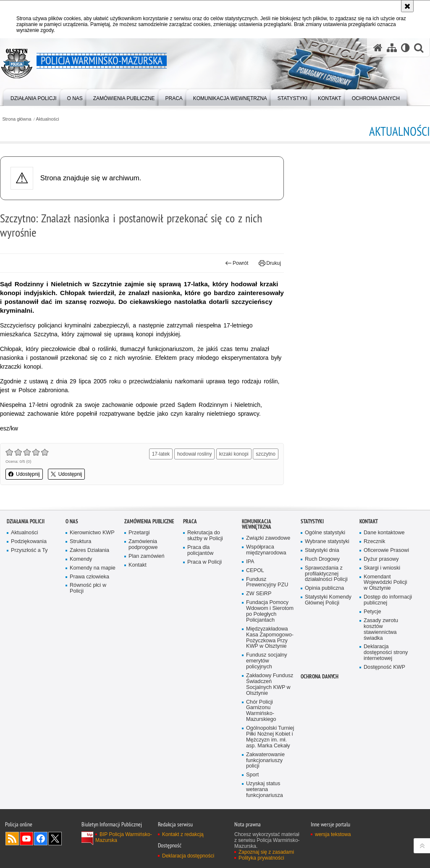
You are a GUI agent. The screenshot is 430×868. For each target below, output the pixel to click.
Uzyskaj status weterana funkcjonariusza (265, 790)
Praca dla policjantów (200, 550)
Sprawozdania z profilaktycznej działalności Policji (326, 574)
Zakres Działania (89, 550)
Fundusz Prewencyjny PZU (267, 582)
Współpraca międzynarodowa (266, 550)
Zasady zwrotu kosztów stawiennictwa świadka (381, 629)
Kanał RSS (12, 839)
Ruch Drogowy (322, 559)
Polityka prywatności (261, 858)
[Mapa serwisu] (392, 47)
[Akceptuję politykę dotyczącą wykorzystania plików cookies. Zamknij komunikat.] (407, 6)
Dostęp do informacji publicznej (388, 600)
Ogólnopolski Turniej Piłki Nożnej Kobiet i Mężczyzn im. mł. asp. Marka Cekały (270, 737)
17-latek (161, 454)
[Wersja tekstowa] (405, 47)
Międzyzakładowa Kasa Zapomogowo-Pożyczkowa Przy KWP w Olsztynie (270, 638)
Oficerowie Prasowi (386, 550)
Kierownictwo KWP (92, 533)
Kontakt (138, 565)
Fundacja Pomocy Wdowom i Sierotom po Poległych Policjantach (270, 611)
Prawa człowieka (89, 577)
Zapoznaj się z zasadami (266, 852)
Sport (252, 775)
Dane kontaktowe (384, 533)
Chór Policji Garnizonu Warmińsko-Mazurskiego (261, 711)
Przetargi (139, 533)
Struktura (80, 542)
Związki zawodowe (268, 538)
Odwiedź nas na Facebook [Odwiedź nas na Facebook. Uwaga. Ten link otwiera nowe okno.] (41, 839)
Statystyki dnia (322, 550)
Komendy (81, 559)
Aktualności (48, 119)
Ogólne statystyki (325, 533)
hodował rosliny (195, 454)
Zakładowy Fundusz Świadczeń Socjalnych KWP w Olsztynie (270, 685)
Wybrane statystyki (327, 542)
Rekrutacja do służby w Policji (205, 536)
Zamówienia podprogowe (143, 545)
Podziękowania (29, 542)
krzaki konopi (234, 454)
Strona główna (17, 119)
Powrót (237, 263)
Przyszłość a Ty (29, 550)
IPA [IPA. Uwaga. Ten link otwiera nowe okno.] (250, 562)
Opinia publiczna (324, 588)
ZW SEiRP (259, 594)
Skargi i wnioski (382, 568)
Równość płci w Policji (88, 588)
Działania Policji (26, 521)
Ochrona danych (320, 677)
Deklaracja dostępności (188, 856)
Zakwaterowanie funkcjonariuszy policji (265, 761)
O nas (72, 521)
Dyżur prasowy (381, 559)
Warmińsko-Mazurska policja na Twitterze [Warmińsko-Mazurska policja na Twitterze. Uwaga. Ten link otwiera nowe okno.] (55, 839)
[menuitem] (34, 97)
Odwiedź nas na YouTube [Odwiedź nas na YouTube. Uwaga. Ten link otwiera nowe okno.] (26, 839)
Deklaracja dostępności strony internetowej (386, 653)
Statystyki (312, 521)
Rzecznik (374, 542)
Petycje (372, 612)
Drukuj (270, 263)
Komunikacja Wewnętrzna (257, 524)
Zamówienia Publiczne (149, 521)
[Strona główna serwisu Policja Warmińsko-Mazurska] (378, 47)
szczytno (266, 454)
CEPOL (255, 571)
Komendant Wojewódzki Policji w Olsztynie (385, 583)
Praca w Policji (205, 562)
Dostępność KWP (384, 667)
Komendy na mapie (93, 568)
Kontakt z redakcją (183, 834)
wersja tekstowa (333, 834)
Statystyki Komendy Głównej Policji (328, 600)
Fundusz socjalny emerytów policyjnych (267, 661)
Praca (190, 521)
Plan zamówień (147, 556)
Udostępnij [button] (24, 474)
